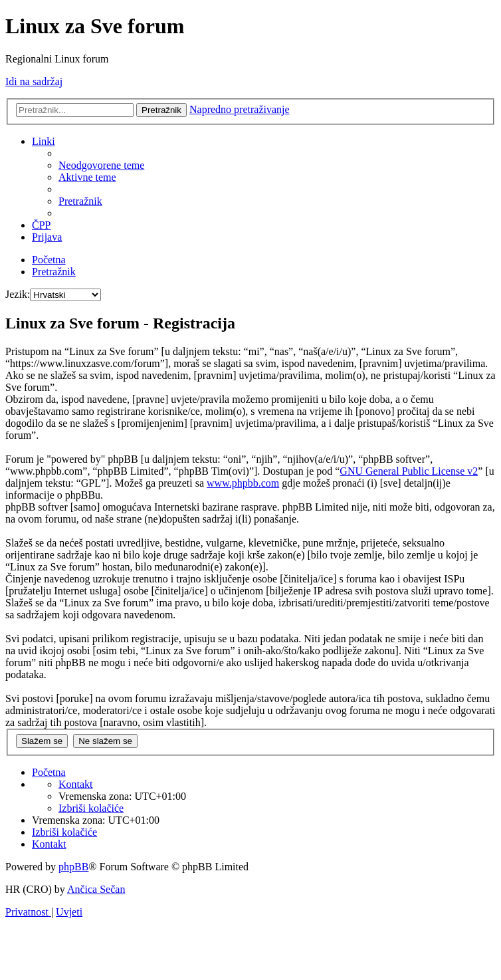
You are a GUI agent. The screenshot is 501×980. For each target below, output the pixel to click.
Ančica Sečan (96, 889)
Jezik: (18, 294)
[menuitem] (101, 165)
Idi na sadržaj (34, 81)
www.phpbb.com (243, 483)
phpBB (73, 867)
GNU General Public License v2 (409, 471)
